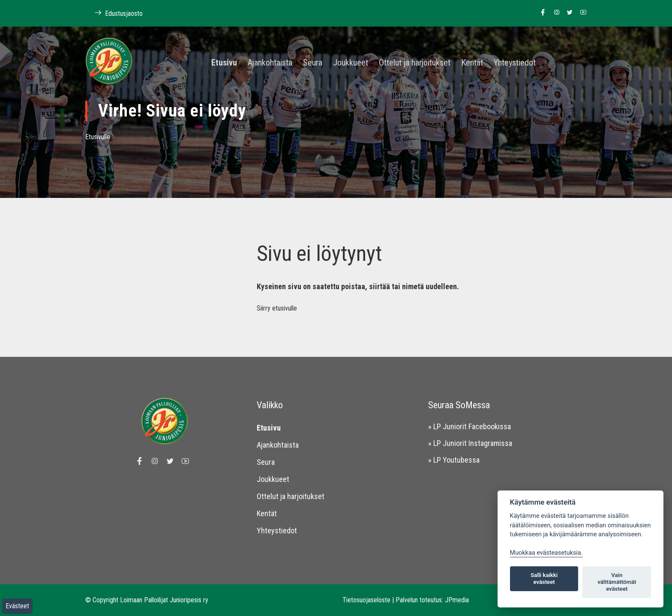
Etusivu (224, 63)
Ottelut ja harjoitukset (415, 63)
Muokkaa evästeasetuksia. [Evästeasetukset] (546, 553)
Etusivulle (98, 137)
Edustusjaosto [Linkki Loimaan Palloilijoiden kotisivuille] (114, 13)
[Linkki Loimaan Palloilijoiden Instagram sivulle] (554, 13)
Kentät (472, 63)
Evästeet (17, 606)
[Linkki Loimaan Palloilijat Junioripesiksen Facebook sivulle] (541, 13)
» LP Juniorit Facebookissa (469, 426)
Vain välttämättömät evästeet (617, 582)
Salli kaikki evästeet (544, 579)
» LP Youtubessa (454, 460)
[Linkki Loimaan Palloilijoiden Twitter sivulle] (568, 13)
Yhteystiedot (515, 63)
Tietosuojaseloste (366, 600)
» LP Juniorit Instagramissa (470, 443)
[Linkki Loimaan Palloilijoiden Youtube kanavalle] (581, 13)
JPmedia (457, 600)
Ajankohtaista (270, 63)
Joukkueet (351, 63)
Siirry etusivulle (277, 308)
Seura (313, 63)
